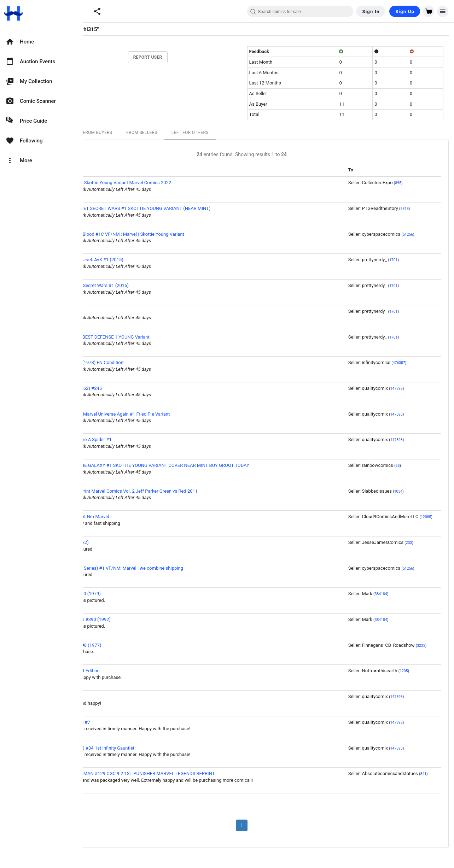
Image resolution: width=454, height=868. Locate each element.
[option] (41, 42)
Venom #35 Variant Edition (121, 671)
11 (118, 46)
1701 (442, 260)
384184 (429, 594)
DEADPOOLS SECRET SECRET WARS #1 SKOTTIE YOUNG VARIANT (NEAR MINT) (176, 208)
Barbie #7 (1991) (110, 311)
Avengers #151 (109, 696)
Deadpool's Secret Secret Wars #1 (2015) (135, 285)
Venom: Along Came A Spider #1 (127, 439)
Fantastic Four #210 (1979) (121, 594)
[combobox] (300, 11)
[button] (97, 11)
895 (447, 183)
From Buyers (146, 133)
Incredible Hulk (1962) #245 (122, 388)
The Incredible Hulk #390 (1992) (126, 619)
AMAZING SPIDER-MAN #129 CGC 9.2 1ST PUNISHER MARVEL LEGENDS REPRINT (178, 773)
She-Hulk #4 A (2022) (115, 542)
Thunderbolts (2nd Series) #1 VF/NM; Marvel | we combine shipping (162, 568)
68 (446, 466)
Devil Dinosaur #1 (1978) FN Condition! (133, 362)
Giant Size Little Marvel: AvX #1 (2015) (132, 260)
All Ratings (104, 133)
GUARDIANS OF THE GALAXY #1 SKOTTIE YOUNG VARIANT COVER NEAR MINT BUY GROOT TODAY (195, 465)
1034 (446, 491)
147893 (445, 389)
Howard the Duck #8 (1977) (121, 645)
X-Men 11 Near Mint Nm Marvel (125, 517)
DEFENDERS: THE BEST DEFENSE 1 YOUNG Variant (145, 337)
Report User (196, 57)
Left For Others (238, 133)
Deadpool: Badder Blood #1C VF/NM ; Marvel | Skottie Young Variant (163, 234)
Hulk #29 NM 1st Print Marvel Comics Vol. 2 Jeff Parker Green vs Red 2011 (170, 491)
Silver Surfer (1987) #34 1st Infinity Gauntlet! (139, 748)
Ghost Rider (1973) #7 (116, 722)
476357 (447, 363)
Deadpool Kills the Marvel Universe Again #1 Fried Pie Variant (156, 414)
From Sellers (190, 133)
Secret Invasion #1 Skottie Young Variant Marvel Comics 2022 (156, 183)
